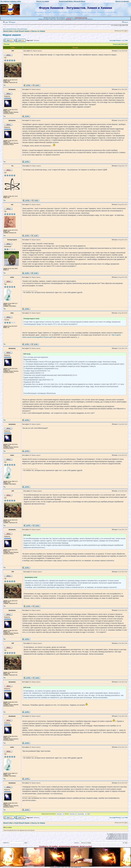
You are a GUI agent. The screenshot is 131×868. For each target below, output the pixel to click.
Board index (8, 31)
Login (6, 22)
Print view (7, 44)
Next (127, 40)
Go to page (113, 40)
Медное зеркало (12, 35)
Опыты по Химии (38, 31)
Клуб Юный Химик (22, 31)
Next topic (125, 44)
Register (12, 22)
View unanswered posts (10, 29)
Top (4, 85)
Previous (118, 40)
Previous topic (117, 44)
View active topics (22, 29)
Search (125, 22)
